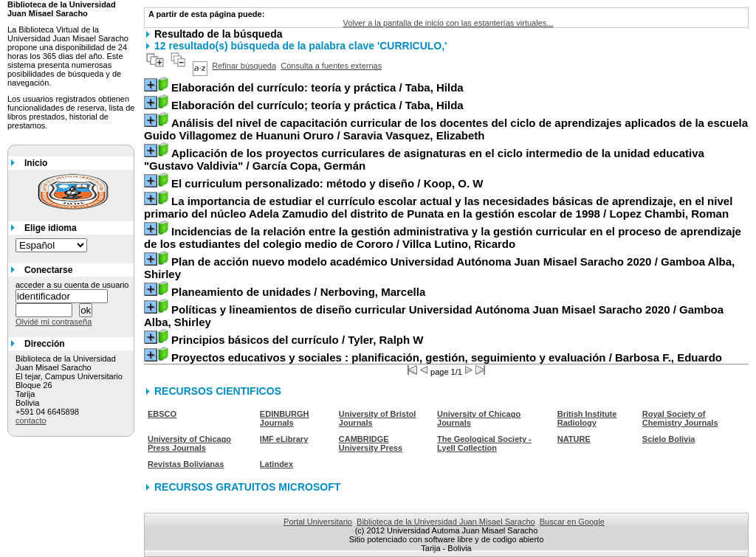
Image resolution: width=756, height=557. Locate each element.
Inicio (36, 163)
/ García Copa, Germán (424, 159)
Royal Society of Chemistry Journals (680, 418)
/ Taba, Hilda (317, 87)
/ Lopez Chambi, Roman (438, 207)
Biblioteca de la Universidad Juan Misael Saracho (446, 522)
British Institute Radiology (587, 418)
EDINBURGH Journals (285, 418)
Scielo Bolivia (669, 439)
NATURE (574, 439)
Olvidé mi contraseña (54, 322)
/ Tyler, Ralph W (298, 340)
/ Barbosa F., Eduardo (447, 357)
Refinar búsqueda (244, 66)
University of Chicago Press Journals (189, 443)
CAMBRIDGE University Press (371, 443)
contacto (31, 421)
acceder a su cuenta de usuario (72, 285)
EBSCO (162, 414)
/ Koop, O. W (327, 183)
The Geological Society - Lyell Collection (484, 443)
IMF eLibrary (284, 439)
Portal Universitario (318, 522)
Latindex (276, 464)
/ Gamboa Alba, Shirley (439, 268)
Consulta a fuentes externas (331, 66)
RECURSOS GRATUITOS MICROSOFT (247, 487)
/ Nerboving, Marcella (298, 292)
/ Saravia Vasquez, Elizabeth (446, 129)
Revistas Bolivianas (186, 464)
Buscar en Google (572, 522)
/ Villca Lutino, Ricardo (443, 238)
